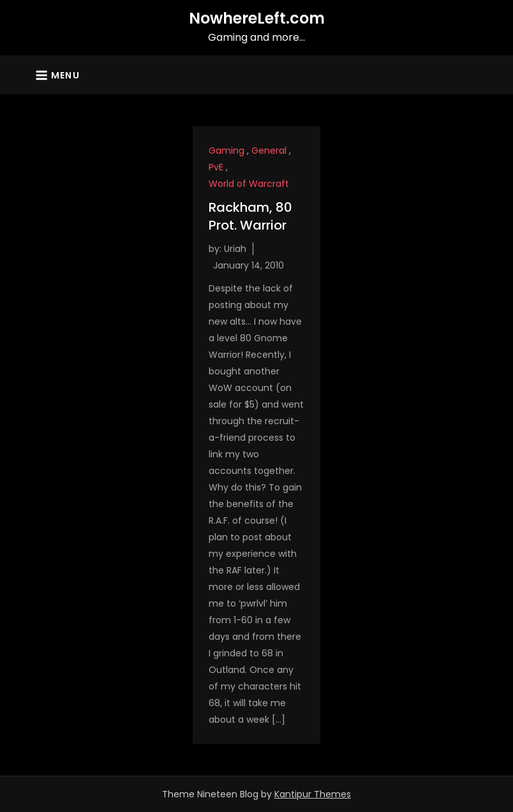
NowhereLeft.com (257, 18)
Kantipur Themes (313, 794)
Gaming (227, 151)
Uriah (235, 249)
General (269, 151)
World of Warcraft (249, 184)
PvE (216, 167)
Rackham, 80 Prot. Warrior (250, 216)
